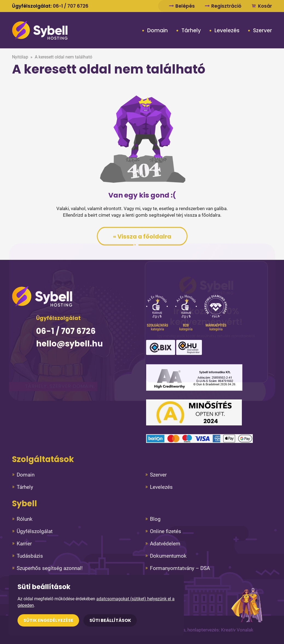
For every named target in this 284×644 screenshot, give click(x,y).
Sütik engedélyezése (48, 620)
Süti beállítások (110, 620)
